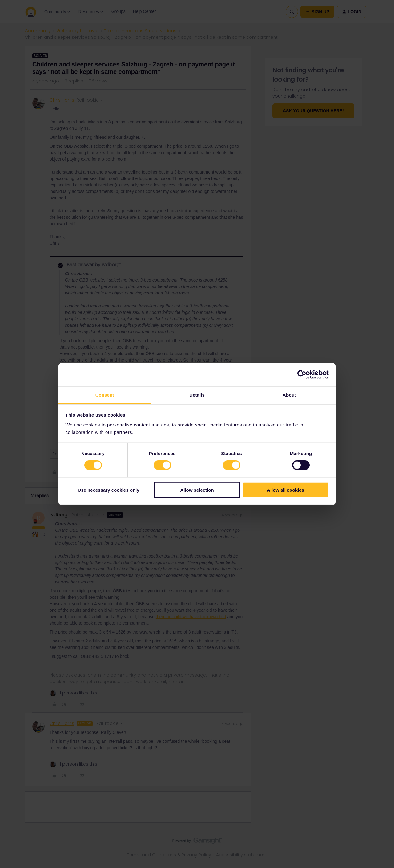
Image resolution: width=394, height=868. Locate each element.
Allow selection (197, 490)
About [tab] (289, 395)
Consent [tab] (105, 395)
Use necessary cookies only (108, 490)
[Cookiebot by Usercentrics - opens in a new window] (302, 375)
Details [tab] (197, 395)
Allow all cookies (285, 490)
